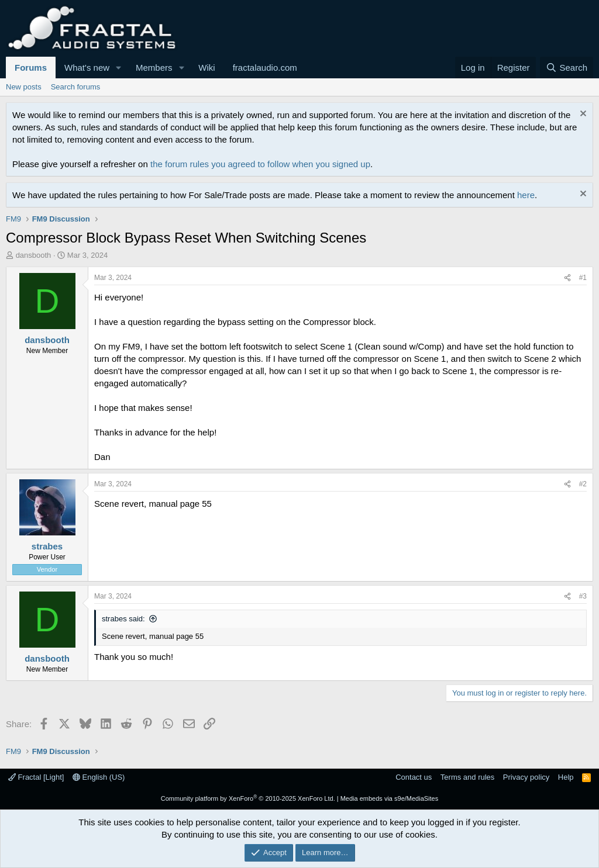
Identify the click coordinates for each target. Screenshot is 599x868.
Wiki (206, 68)
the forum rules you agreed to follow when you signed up (260, 164)
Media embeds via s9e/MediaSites (390, 798)
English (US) (99, 777)
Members (154, 68)
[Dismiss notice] (582, 115)
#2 (583, 484)
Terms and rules (467, 777)
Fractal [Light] (36, 777)
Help (566, 777)
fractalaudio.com (265, 68)
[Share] (567, 278)
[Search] (567, 68)
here (526, 195)
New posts (24, 87)
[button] (119, 68)
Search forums (76, 87)
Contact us (414, 777)
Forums (31, 68)
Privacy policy (526, 777)
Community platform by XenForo (248, 798)
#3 (583, 596)
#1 (583, 278)
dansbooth (34, 255)
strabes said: (123, 619)
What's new (87, 68)
